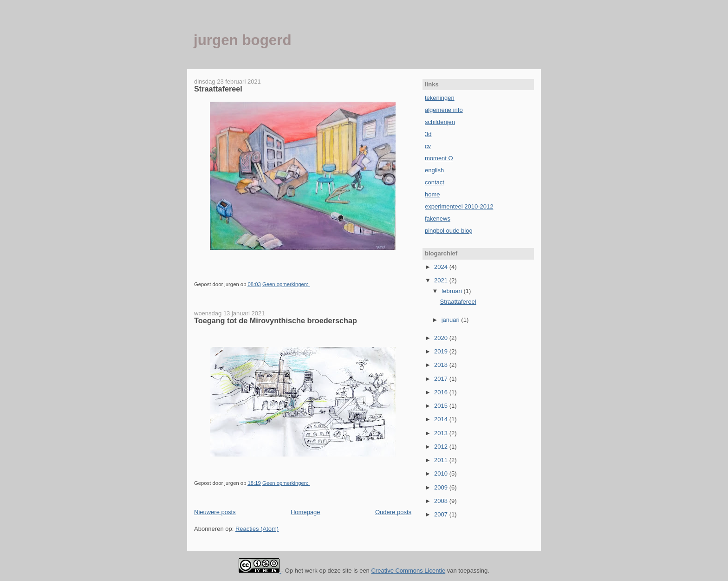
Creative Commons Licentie (408, 571)
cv (428, 146)
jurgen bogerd (243, 40)
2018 (442, 365)
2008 (442, 501)
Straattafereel (218, 89)
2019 (442, 351)
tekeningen (440, 98)
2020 (442, 338)
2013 (442, 433)
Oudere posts (393, 512)
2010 (442, 473)
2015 (442, 406)
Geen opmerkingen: (286, 284)
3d (428, 134)
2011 (442, 460)
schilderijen (440, 122)
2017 (442, 379)
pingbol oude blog (449, 231)
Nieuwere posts (215, 512)
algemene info (444, 110)
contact (435, 182)
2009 (442, 487)
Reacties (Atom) (257, 529)
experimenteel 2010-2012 (459, 206)
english (434, 170)
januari (452, 320)
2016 (442, 392)
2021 (442, 280)
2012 (442, 447)
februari (453, 291)
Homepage (305, 512)
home (432, 194)
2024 (442, 267)
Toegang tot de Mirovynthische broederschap (276, 320)
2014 (442, 419)
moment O (439, 158)
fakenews (438, 219)
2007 (442, 514)
